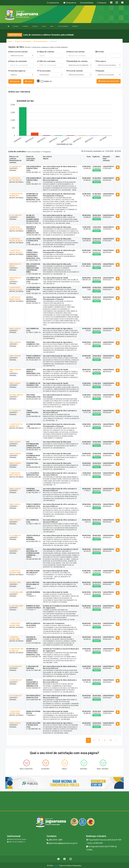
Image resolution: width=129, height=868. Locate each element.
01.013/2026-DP (15, 695)
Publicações (75, 26)
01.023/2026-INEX (16, 591)
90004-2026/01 (15, 441)
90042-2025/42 (15, 519)
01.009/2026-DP (15, 679)
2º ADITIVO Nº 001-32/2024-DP (16, 178)
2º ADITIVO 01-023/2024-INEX (15, 571)
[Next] (111, 740)
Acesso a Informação (23, 41)
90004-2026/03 (15, 463)
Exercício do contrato (18, 52)
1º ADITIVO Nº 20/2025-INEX (15, 712)
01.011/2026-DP (15, 215)
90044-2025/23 (15, 722)
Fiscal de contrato (75, 71)
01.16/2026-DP (15, 410)
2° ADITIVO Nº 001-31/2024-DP (17, 649)
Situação (100, 71)
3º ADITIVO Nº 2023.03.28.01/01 (16, 251)
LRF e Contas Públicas (63, 26)
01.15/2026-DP (15, 535)
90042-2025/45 (15, 355)
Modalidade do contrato (77, 61)
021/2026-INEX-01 (16, 394)
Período (100, 52)
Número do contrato (75, 52)
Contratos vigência (17, 71)
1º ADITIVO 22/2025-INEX (15, 637)
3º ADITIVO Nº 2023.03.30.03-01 (16, 239)
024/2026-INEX (15, 582)
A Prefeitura (26, 26)
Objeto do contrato (46, 52)
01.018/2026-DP (15, 166)
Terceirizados (44, 71)
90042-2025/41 (15, 504)
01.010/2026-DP (15, 666)
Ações (52, 26)
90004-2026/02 (15, 453)
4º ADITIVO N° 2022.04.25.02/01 (16, 227)
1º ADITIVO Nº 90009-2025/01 (15, 298)
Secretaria (101, 61)
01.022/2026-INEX (16, 605)
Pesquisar (15, 81)
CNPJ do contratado (46, 61)
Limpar (29, 81)
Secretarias (35, 26)
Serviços (44, 26)
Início (10, 41)
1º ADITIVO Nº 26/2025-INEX (15, 624)
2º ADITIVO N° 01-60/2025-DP (16, 425)
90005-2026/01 (15, 383)
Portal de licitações (40, 41)
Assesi (56, 865)
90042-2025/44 (15, 342)
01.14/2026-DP (15, 549)
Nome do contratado (18, 61)
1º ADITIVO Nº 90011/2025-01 (15, 473)
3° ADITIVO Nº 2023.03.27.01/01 (16, 288)
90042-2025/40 (15, 488)
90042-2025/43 (15, 328)
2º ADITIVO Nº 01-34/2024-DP (16, 194)
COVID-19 (48, 81)
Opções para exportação (109, 81)
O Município (16, 26)
